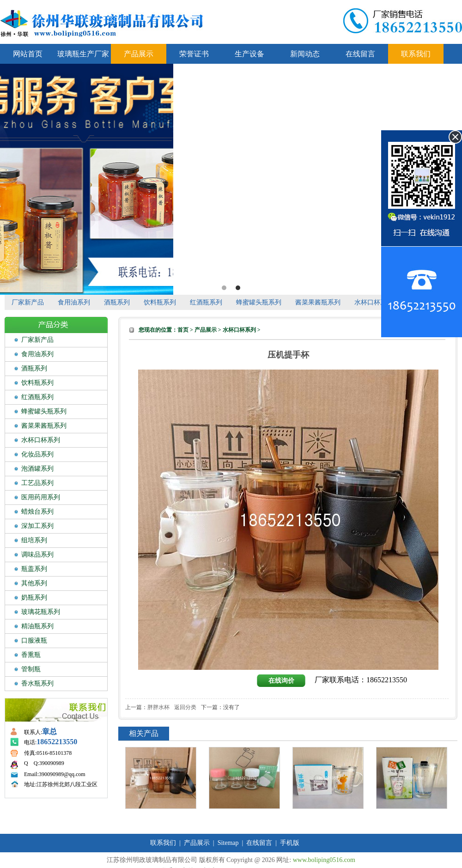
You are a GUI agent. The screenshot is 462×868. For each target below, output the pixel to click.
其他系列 (34, 583)
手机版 (290, 843)
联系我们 (416, 54)
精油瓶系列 (37, 626)
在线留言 (360, 54)
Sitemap (228, 843)
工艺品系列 (37, 483)
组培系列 (34, 540)
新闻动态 (305, 54)
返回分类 (185, 707)
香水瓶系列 (37, 683)
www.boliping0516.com (324, 860)
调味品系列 (37, 555)
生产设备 (249, 54)
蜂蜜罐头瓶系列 (259, 302)
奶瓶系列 (34, 598)
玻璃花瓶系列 (41, 612)
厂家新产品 (28, 302)
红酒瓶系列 (206, 302)
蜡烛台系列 (37, 512)
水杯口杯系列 (374, 302)
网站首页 (28, 54)
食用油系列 (74, 302)
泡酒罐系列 (37, 469)
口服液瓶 (34, 640)
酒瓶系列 (117, 302)
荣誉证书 (194, 54)
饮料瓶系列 (160, 302)
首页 (183, 330)
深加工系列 (37, 526)
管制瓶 (31, 669)
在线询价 (281, 681)
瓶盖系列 (34, 569)
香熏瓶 (31, 655)
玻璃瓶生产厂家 (83, 54)
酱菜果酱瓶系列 (318, 302)
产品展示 (139, 54)
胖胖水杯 (158, 707)
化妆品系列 (37, 454)
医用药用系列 (41, 497)
